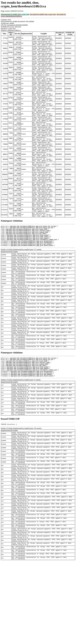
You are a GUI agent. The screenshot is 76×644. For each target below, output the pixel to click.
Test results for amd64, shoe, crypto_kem (43, 14)
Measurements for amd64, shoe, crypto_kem (15, 14)
